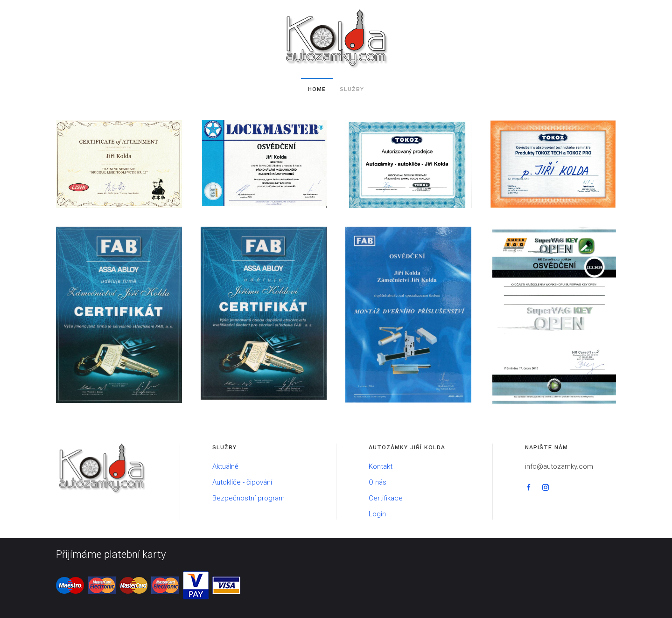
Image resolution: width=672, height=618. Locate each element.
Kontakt (381, 466)
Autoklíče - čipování (242, 482)
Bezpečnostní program (248, 498)
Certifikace (386, 498)
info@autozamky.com (559, 466)
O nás (378, 482)
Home (317, 89)
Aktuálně (225, 466)
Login (377, 514)
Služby (352, 89)
